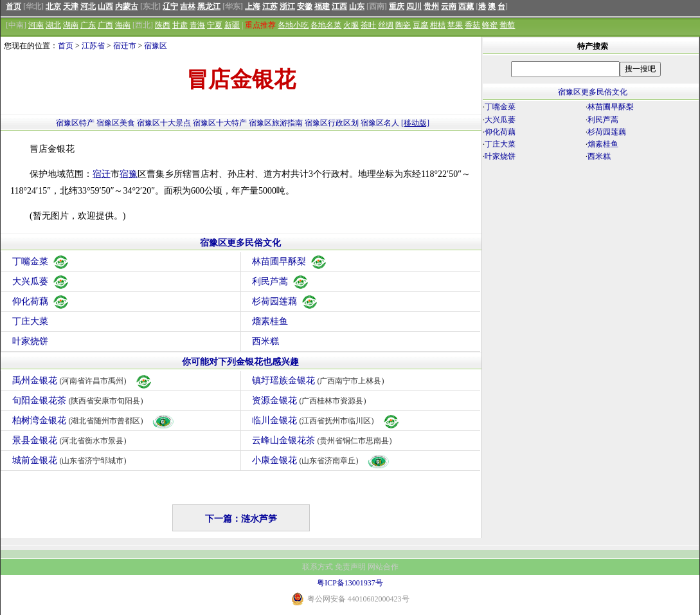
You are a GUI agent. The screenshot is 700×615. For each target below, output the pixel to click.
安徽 (305, 6)
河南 (36, 25)
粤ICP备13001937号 (350, 583)
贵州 (431, 6)
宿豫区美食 (116, 123)
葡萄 (507, 25)
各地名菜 (326, 25)
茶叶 (368, 25)
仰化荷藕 (41, 301)
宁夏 (215, 25)
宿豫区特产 (75, 123)
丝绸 (386, 25)
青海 (197, 25)
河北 (88, 6)
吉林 (188, 6)
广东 (88, 25)
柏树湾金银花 (94, 420)
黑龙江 (209, 6)
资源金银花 (311, 400)
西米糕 (265, 341)
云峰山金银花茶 (324, 440)
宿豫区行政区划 (332, 123)
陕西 (163, 25)
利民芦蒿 (281, 281)
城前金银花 (71, 460)
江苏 (270, 6)
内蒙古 (127, 6)
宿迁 (102, 174)
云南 (449, 6)
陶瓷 (403, 25)
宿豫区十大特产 (220, 123)
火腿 (351, 25)
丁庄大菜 (30, 321)
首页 (13, 6)
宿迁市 (125, 46)
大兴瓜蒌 (41, 281)
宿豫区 (156, 46)
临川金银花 (326, 420)
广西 (105, 25)
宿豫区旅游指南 (276, 123)
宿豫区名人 (380, 123)
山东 (357, 6)
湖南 (71, 25)
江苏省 (93, 46)
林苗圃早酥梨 (290, 262)
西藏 (466, 6)
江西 (339, 6)
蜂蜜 (490, 25)
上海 (253, 6)
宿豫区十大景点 (164, 123)
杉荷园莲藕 (285, 301)
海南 (123, 25)
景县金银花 (71, 440)
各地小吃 (293, 25)
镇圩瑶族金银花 (320, 381)
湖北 (53, 25)
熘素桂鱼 (270, 321)
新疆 (232, 25)
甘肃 (180, 25)
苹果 (455, 25)
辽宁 (170, 6)
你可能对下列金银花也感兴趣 (240, 362)
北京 (53, 6)
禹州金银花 (83, 381)
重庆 (397, 6)
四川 (414, 6)
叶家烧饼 (30, 341)
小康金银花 (321, 460)
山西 (105, 6)
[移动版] (415, 123)
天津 (71, 6)
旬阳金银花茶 (79, 400)
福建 (322, 6)
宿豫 (129, 174)
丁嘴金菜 (41, 262)
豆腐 (420, 25)
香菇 (472, 25)
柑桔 (438, 25)
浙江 (287, 6)
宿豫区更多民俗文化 (240, 243)
